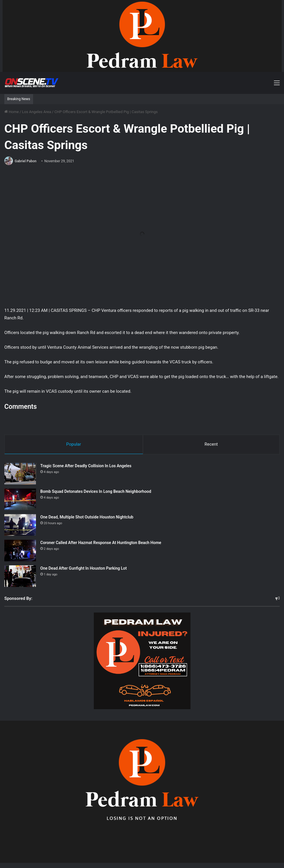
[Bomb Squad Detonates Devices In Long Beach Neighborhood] (20, 499)
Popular (74, 444)
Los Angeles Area (37, 112)
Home (12, 112)
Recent (211, 444)
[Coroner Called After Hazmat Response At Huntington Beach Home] (20, 551)
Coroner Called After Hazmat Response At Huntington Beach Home (101, 543)
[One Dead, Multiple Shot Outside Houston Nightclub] (20, 525)
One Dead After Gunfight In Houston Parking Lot (83, 568)
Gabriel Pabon (26, 161)
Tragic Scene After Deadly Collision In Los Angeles (86, 466)
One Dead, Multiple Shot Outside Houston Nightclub (87, 517)
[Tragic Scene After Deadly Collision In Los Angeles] (20, 474)
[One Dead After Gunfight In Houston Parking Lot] (20, 576)
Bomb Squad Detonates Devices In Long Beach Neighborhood (96, 491)
